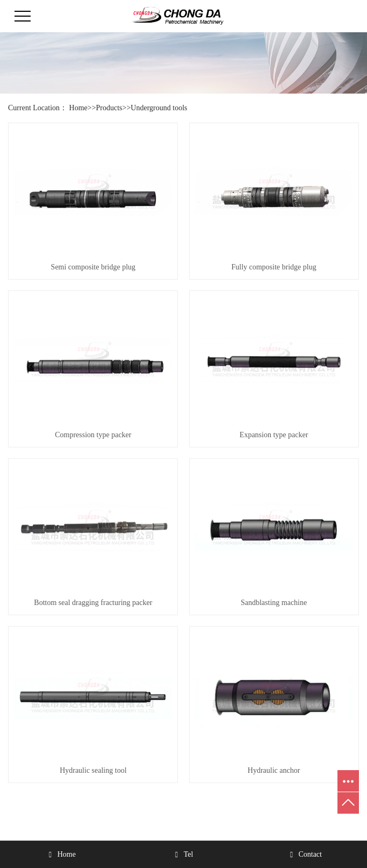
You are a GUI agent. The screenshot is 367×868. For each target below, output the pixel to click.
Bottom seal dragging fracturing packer (93, 603)
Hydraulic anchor (274, 770)
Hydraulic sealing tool (93, 770)
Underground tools (159, 108)
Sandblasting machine (274, 603)
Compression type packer (93, 435)
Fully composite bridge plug (274, 267)
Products (109, 108)
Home (78, 108)
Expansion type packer (274, 435)
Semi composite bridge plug (93, 267)
